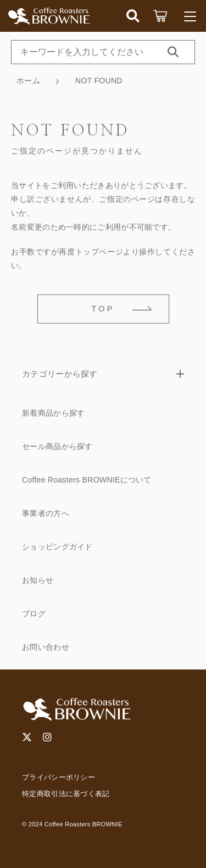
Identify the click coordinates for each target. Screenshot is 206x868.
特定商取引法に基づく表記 (66, 794)
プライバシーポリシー (59, 777)
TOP (103, 308)
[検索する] (173, 52)
